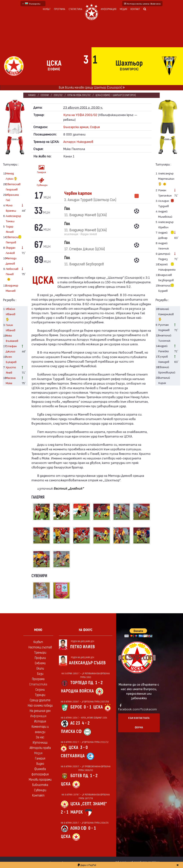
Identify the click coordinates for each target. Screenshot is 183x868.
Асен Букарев (11, 359)
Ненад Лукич (11, 176)
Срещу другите (40, 700)
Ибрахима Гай (12, 197)
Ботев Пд (79, 776)
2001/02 (58, 95)
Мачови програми (40, 780)
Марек (77, 812)
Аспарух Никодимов (78, 141)
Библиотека (40, 785)
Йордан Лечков (11, 250)
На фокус (86, 630)
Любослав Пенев (12, 275)
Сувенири (42, 182)
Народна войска (77, 691)
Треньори (40, 653)
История (40, 721)
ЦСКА (98, 707)
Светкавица (73, 756)
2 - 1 (65, 812)
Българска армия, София (82, 127)
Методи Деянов (11, 261)
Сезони (45, 95)
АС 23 (75, 723)
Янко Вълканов (12, 338)
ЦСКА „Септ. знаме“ (89, 804)
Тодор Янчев (10, 229)
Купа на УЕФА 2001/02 (79, 95)
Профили (40, 658)
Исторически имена (142, 4)
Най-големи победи (40, 706)
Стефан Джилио (11, 349)
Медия (123, 9)
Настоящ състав (40, 647)
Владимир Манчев (12, 288)
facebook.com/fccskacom (137, 709)
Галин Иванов (11, 327)
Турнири (40, 695)
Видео (40, 764)
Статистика (75, 9)
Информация (109, 9)
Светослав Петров (12, 240)
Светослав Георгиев (12, 187)
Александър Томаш (12, 218)
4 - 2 (86, 723)
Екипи (40, 669)
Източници (40, 743)
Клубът (47, 9)
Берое (76, 707)
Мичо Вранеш (11, 208)
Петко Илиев (83, 647)
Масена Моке (11, 380)
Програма (60, 9)
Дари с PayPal (87, 865)
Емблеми (40, 663)
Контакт (135, 9)
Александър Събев (87, 663)
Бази (40, 674)
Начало (32, 95)
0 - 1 (88, 707)
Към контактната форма (139, 723)
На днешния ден (40, 711)
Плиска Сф (71, 731)
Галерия (41, 169)
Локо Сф (78, 828)
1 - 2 (99, 683)
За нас (40, 737)
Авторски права (40, 748)
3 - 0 (84, 748)
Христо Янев (11, 370)
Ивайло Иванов (11, 315)
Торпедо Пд (82, 683)
